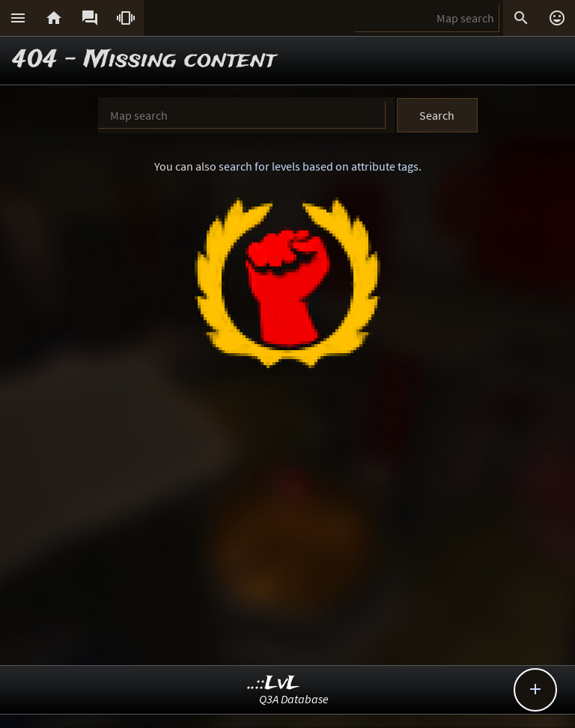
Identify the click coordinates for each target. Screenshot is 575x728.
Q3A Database (294, 699)
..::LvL (274, 683)
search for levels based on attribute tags (319, 166)
